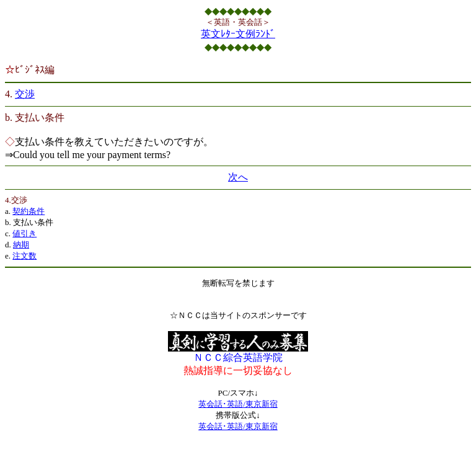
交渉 (25, 94)
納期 (21, 245)
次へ (238, 177)
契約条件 (29, 211)
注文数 (24, 256)
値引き (24, 233)
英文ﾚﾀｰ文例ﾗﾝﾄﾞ (238, 34)
